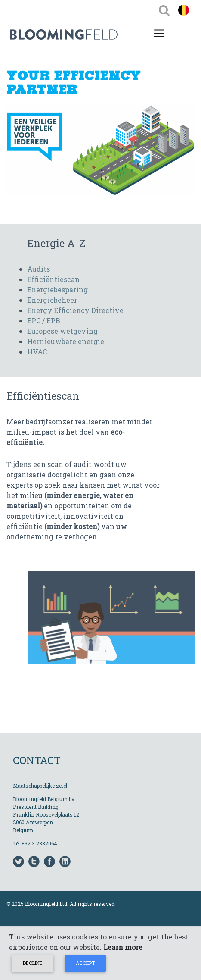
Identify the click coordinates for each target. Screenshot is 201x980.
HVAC (37, 352)
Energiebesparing (57, 290)
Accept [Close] (85, 963)
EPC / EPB (44, 321)
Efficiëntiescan (53, 279)
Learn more (123, 947)
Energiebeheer (52, 300)
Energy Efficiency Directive (75, 310)
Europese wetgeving (62, 331)
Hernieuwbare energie (66, 341)
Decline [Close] (33, 963)
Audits (39, 269)
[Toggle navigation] (164, 10)
